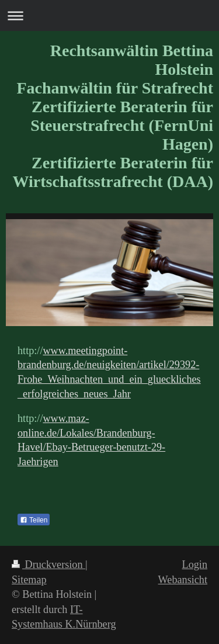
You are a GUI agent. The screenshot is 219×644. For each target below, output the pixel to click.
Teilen (34, 520)
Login (195, 565)
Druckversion (48, 565)
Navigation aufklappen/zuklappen (109, 15)
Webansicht (183, 580)
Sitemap (29, 580)
